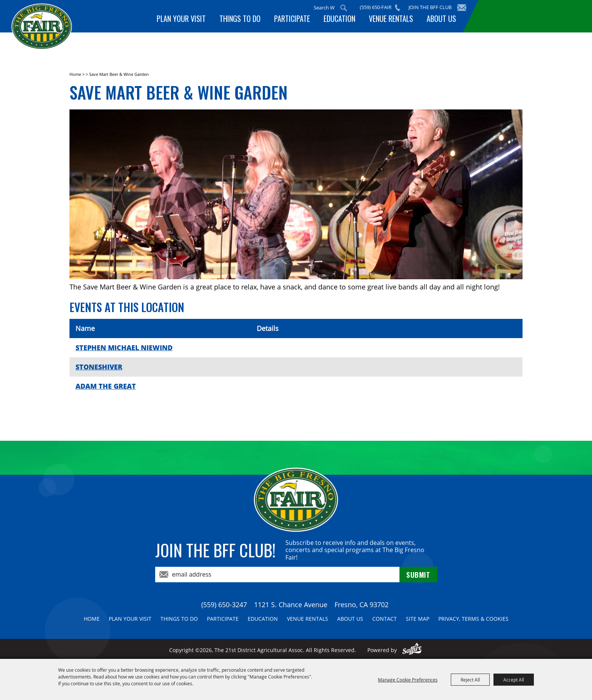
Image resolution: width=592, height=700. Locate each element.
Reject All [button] (470, 680)
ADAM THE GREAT (106, 386)
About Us (442, 20)
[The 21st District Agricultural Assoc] (62, 37)
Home (75, 74)
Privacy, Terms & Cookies (473, 619)
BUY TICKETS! (526, 16)
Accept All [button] (514, 680)
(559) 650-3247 (224, 605)
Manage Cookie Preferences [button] (408, 680)
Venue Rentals (393, 20)
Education (343, 20)
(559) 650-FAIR (378, 7)
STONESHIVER (99, 367)
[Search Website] (326, 8)
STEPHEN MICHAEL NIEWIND (124, 348)
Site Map (418, 619)
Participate (297, 20)
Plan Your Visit (190, 20)
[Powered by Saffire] (412, 650)
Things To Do (247, 20)
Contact (385, 619)
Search (346, 8)
